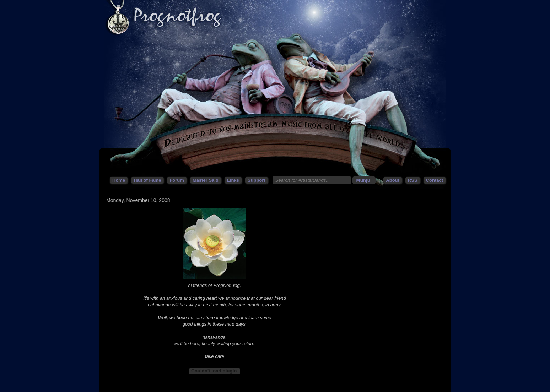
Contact (435, 180)
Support (257, 180)
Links (233, 180)
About (393, 180)
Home (119, 180)
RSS (413, 180)
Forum (177, 180)
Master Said (206, 180)
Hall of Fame (147, 180)
